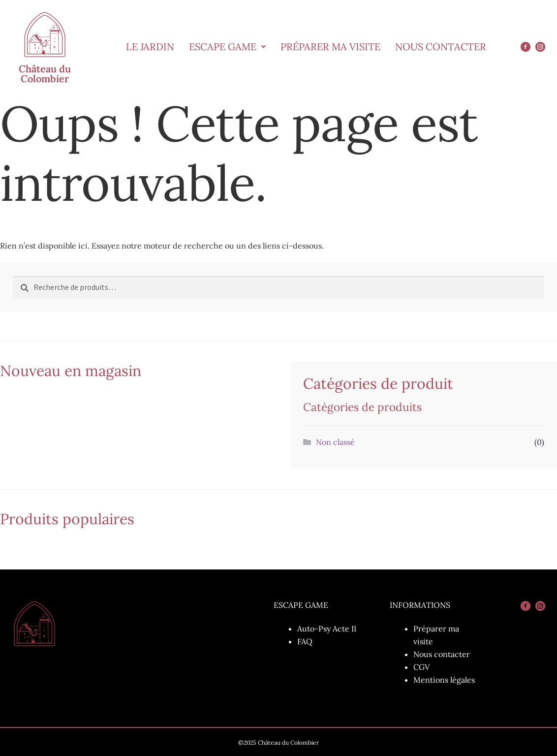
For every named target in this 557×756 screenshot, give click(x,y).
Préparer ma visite (330, 47)
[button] (227, 47)
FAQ (305, 641)
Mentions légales (444, 680)
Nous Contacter (441, 47)
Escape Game (227, 47)
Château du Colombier (45, 74)
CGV (421, 667)
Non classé (335, 442)
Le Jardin (150, 47)
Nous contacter (442, 654)
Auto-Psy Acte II (327, 629)
